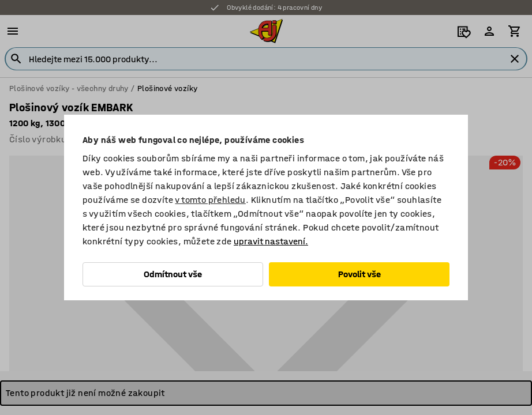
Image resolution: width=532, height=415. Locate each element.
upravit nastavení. (271, 241)
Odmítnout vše (173, 274)
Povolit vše (359, 274)
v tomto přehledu (210, 200)
